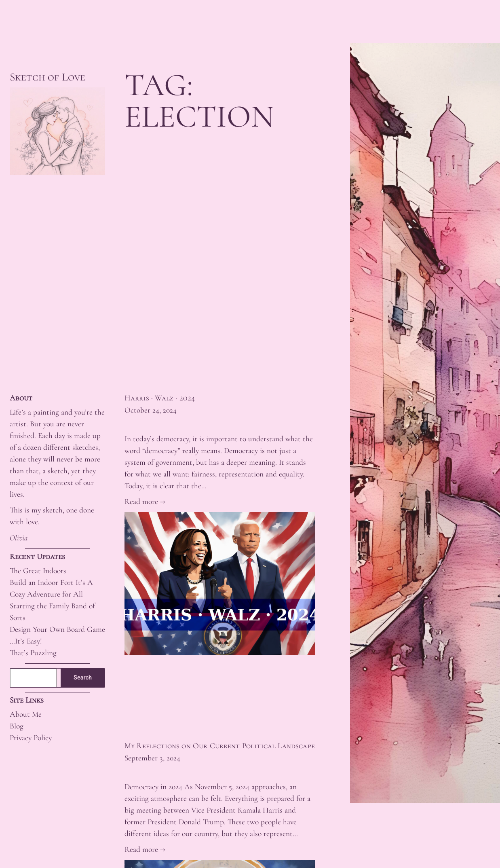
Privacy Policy (31, 738)
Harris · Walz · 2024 (160, 398)
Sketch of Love (47, 77)
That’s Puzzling (33, 653)
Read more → (145, 502)
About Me (26, 714)
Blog (17, 726)
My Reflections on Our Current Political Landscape (220, 746)
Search (83, 678)
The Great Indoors (38, 571)
